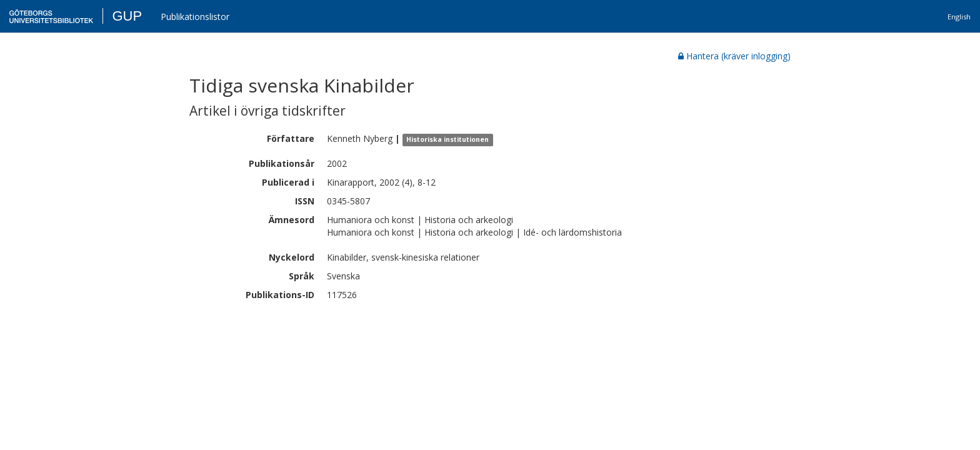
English (959, 17)
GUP (127, 16)
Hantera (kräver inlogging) (734, 56)
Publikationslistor (195, 17)
